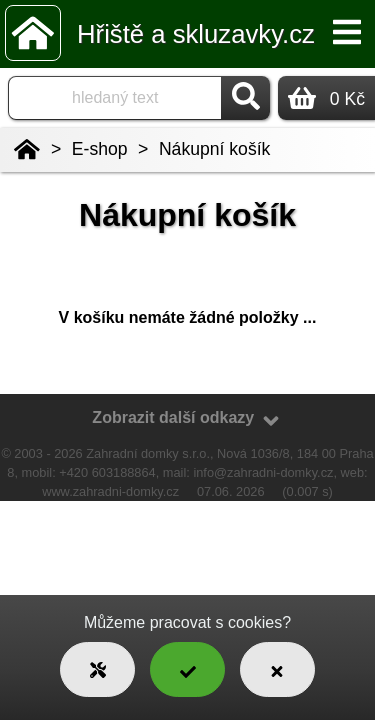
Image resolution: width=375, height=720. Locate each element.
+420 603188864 (107, 472)
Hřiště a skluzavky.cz (196, 34)
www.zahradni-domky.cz (110, 491)
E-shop (100, 149)
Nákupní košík (214, 149)
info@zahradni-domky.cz (263, 472)
